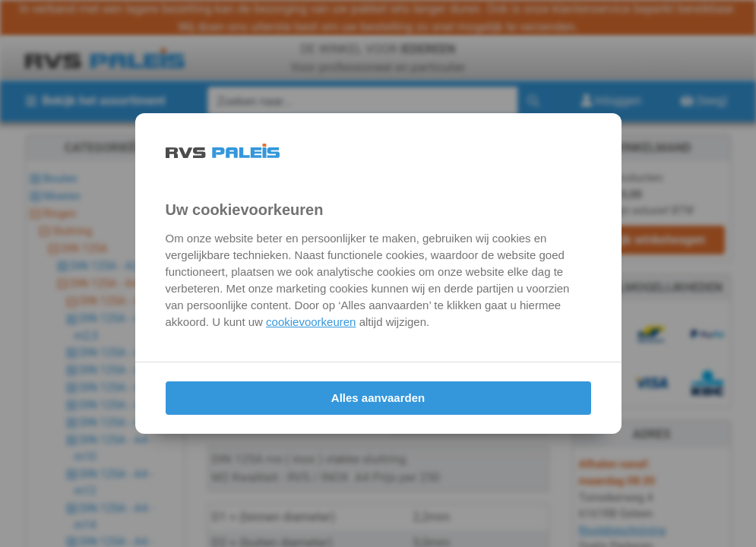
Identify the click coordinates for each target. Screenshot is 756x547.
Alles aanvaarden (378, 398)
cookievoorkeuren (311, 322)
